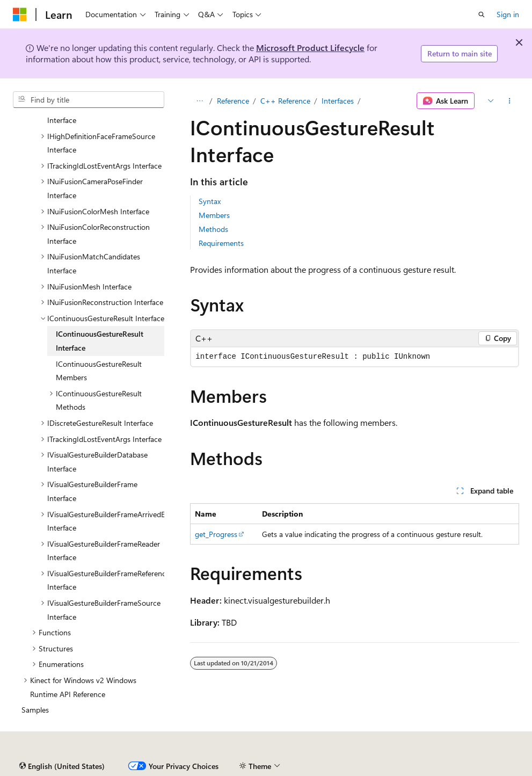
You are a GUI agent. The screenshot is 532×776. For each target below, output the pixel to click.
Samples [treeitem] (35, 710)
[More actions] (510, 101)
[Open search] (482, 14)
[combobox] (89, 100)
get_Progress (216, 534)
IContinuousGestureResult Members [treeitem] (99, 371)
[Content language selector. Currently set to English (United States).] (62, 766)
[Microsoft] (20, 14)
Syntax (210, 201)
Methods (213, 229)
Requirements (221, 243)
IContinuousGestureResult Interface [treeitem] (100, 341)
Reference (233, 101)
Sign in (508, 14)
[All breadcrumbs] (199, 101)
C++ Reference (285, 101)
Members (214, 215)
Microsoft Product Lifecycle (310, 48)
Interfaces (338, 101)
